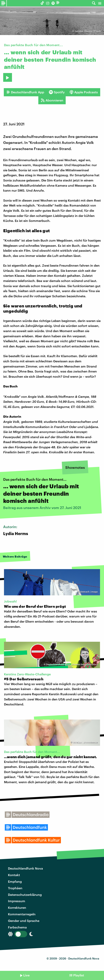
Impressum (17, 901)
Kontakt (14, 875)
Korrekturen (17, 907)
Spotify (57, 92)
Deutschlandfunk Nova (25, 868)
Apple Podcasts (84, 92)
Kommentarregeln (22, 914)
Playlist (79, 975)
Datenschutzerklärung (25, 895)
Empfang (15, 881)
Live (26, 975)
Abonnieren (52, 100)
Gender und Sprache (24, 921)
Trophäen (15, 888)
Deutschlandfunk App (25, 92)
